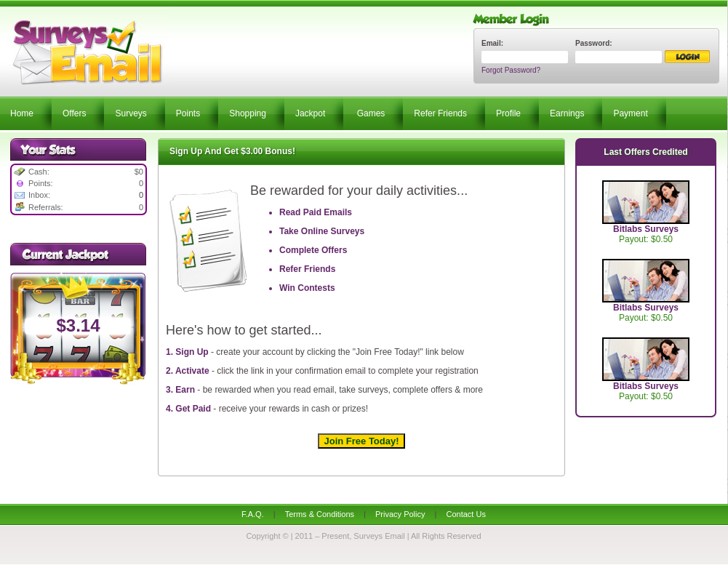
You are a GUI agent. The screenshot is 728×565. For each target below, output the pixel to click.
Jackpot (310, 113)
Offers (74, 113)
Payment (630, 113)
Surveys (131, 113)
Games (371, 113)
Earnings (567, 113)
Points (188, 113)
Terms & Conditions (320, 514)
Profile (508, 113)
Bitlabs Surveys (646, 229)
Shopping (248, 113)
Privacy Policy (400, 514)
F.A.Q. (253, 514)
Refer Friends (440, 113)
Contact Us (465, 514)
